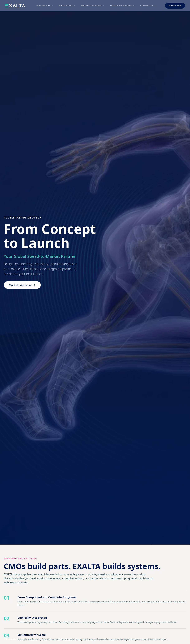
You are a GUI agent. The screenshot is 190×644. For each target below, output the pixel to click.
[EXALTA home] (15, 6)
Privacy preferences (13, 639)
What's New (175, 6)
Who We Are (43, 6)
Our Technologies (121, 6)
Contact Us (147, 6)
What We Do (66, 6)
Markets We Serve (91, 6)
